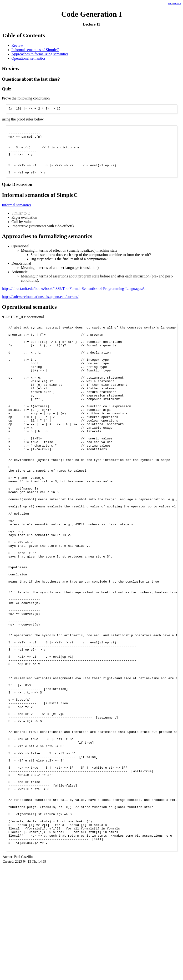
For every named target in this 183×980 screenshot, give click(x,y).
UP (170, 3)
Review (17, 45)
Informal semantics (17, 215)
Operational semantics (28, 58)
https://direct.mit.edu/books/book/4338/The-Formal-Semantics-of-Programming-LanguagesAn (74, 299)
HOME (177, 3)
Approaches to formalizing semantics (40, 54)
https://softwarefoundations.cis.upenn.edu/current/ (40, 307)
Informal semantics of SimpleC (35, 50)
